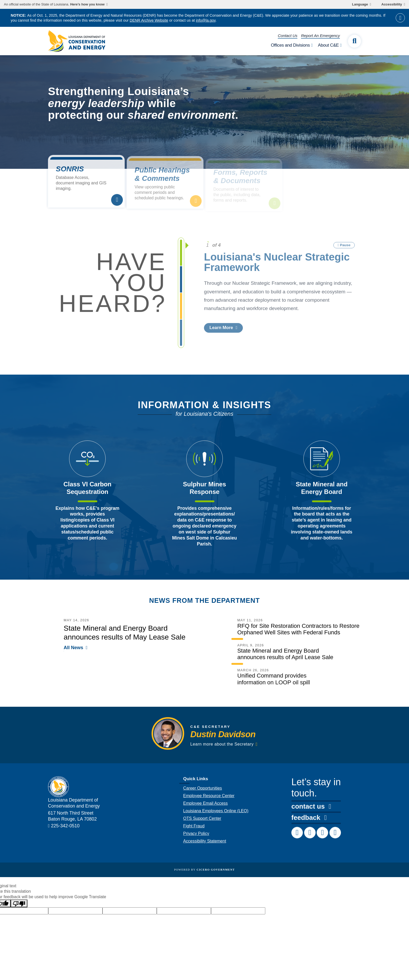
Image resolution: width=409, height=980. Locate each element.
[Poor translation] (19, 903)
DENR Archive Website (149, 20)
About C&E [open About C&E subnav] (328, 45)
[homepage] (77, 41)
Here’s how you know (87, 4)
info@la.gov (206, 20)
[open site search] (354, 41)
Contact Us (288, 36)
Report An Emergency (320, 36)
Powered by (204, 870)
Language (360, 4)
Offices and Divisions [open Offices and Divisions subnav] (290, 45)
